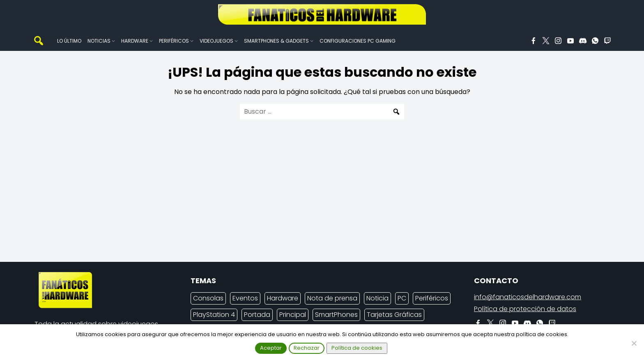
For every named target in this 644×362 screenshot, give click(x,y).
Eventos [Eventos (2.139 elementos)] (245, 298)
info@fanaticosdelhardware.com (528, 297)
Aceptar (271, 348)
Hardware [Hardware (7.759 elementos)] (283, 298)
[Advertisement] (315, 198)
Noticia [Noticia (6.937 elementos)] (377, 298)
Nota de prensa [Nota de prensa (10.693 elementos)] (332, 298)
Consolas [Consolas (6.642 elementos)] (208, 298)
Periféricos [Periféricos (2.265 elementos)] (432, 298)
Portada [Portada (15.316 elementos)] (257, 315)
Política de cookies (357, 348)
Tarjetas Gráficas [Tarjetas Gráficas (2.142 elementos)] (394, 315)
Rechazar (307, 348)
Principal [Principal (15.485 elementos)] (293, 315)
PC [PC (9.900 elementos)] (402, 298)
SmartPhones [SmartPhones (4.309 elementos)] (336, 315)
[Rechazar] (634, 343)
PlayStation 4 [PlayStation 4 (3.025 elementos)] (214, 315)
